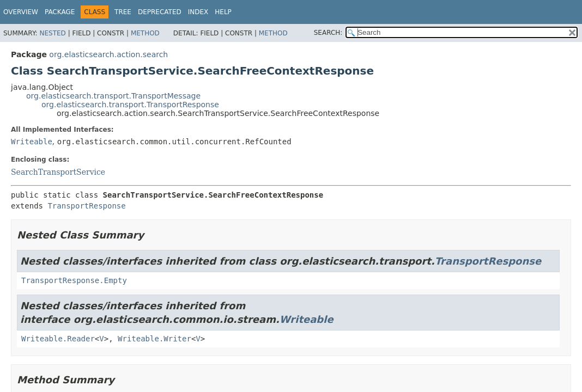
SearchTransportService (58, 172)
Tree (123, 12)
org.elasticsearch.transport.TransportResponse (130, 105)
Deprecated (160, 12)
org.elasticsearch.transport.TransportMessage (113, 96)
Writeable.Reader (58, 339)
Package (60, 12)
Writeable (32, 142)
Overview (21, 12)
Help (223, 12)
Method (145, 33)
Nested (52, 33)
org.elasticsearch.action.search (108, 54)
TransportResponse (86, 206)
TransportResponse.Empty (74, 280)
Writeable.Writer (154, 339)
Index (198, 12)
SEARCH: (328, 33)
